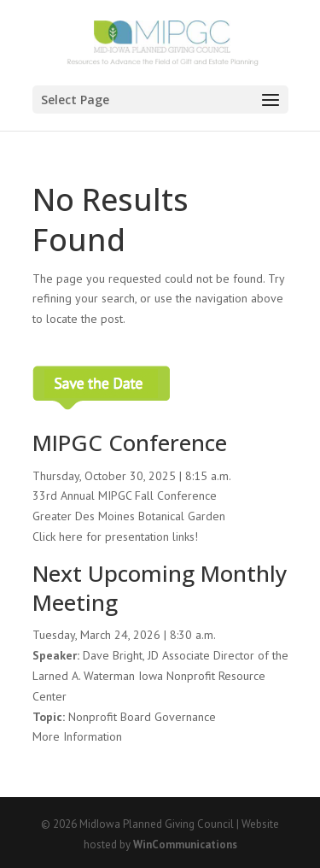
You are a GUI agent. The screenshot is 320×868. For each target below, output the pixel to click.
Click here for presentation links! (115, 537)
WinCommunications (185, 845)
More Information (77, 736)
